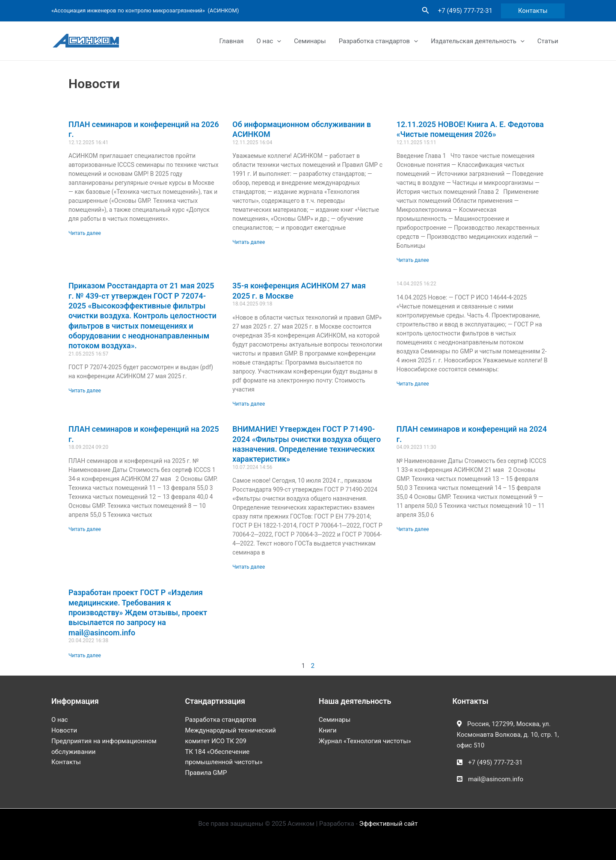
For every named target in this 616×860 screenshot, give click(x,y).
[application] (277, 41)
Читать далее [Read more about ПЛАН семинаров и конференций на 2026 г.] (85, 233)
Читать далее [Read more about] (413, 384)
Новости (64, 730)
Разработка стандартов (378, 41)
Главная (232, 41)
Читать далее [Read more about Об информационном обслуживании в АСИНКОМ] (249, 242)
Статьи (548, 41)
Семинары (310, 41)
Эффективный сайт (389, 824)
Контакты (66, 762)
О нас (269, 41)
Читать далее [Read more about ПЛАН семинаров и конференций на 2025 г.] (85, 529)
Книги (328, 730)
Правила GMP (206, 773)
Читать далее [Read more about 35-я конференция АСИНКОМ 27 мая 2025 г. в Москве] (249, 404)
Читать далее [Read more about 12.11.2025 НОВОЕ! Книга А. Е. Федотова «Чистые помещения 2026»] (413, 260)
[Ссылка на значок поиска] (426, 11)
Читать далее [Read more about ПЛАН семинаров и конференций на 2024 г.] (413, 529)
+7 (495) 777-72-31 (465, 11)
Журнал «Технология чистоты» (365, 741)
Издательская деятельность (478, 41)
